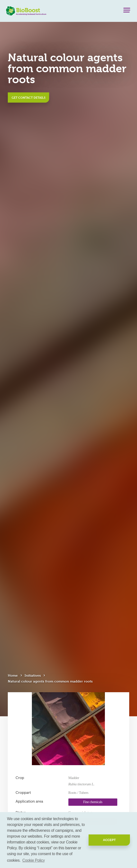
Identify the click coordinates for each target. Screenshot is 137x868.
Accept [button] (109, 840)
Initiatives (33, 675)
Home (13, 675)
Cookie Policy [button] (34, 860)
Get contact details (29, 97)
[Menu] (127, 11)
